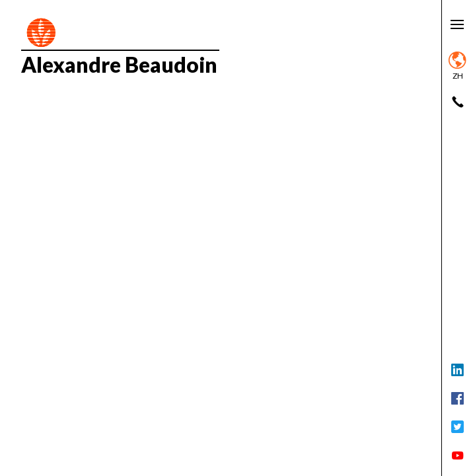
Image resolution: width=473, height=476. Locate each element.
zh (457, 66)
